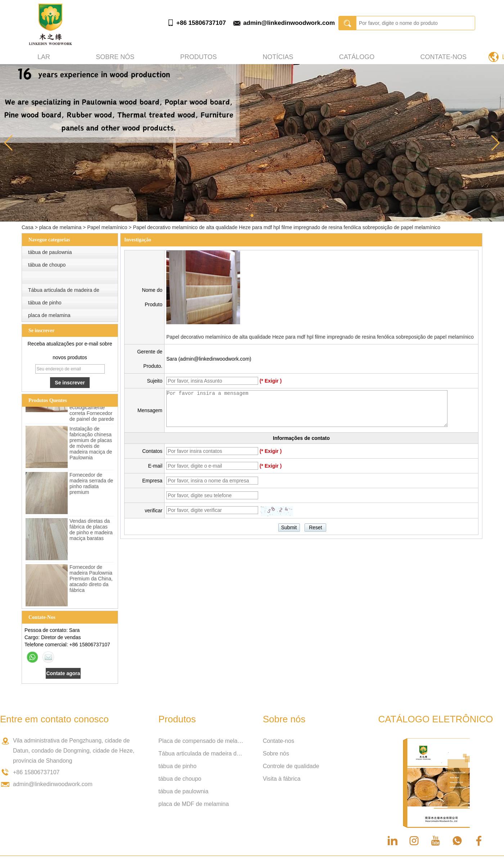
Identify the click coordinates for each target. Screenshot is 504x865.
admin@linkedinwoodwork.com (289, 23)
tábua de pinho (45, 303)
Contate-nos (444, 57)
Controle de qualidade (291, 766)
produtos (199, 57)
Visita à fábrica (282, 779)
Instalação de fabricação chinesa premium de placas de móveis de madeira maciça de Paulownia (91, 444)
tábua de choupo (47, 265)
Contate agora (63, 673)
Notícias (278, 57)
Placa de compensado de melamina (202, 741)
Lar (44, 57)
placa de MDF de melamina (194, 804)
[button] (252, 215)
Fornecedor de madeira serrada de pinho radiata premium (91, 485)
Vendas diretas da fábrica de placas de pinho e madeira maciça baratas (91, 531)
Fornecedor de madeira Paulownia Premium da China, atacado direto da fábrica (91, 580)
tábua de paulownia (50, 252)
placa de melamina (60, 227)
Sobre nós (115, 57)
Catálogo (357, 57)
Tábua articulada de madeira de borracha (202, 753)
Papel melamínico (107, 227)
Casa (28, 227)
